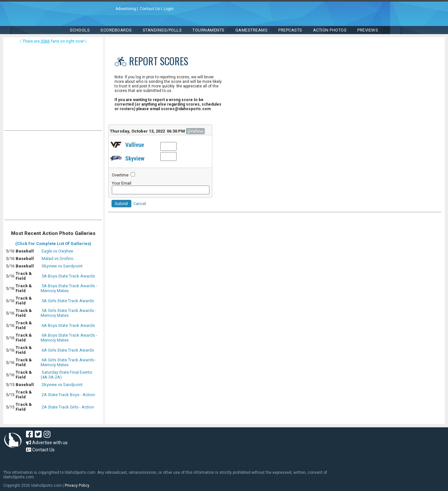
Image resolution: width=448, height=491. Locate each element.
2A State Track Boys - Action (68, 395)
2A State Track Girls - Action (68, 407)
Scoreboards (116, 30)
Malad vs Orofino (58, 258)
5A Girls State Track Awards (68, 301)
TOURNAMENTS (209, 30)
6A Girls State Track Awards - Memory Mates (68, 362)
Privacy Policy (77, 485)
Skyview (135, 158)
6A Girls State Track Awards (68, 350)
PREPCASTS (290, 30)
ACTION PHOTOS (330, 30)
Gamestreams (252, 30)
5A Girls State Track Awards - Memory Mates (68, 313)
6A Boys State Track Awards (68, 325)
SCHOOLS (80, 30)
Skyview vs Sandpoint (62, 266)
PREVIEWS (368, 30)
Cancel (140, 204)
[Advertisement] (53, 177)
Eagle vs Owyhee (57, 251)
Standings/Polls (162, 30)
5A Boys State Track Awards (68, 276)
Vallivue (135, 145)
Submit (121, 204)
